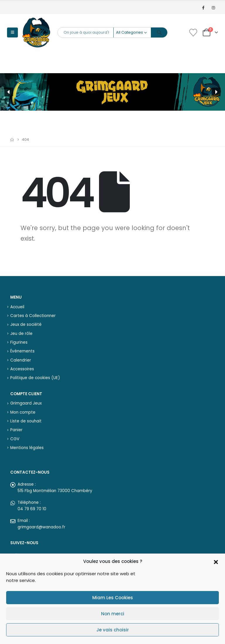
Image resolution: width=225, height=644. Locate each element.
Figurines (19, 342)
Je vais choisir (113, 630)
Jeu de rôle (21, 334)
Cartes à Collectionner (33, 316)
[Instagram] (214, 8)
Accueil (17, 307)
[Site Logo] (36, 32)
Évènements (22, 351)
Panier (16, 430)
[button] (216, 561)
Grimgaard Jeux (26, 403)
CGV (15, 439)
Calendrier (21, 360)
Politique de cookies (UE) (35, 378)
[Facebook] (204, 8)
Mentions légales (27, 448)
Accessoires (22, 369)
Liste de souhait (26, 421)
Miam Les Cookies (113, 598)
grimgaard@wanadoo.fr (41, 527)
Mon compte (23, 412)
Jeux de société (26, 324)
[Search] (159, 32)
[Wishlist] (193, 33)
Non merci (113, 614)
